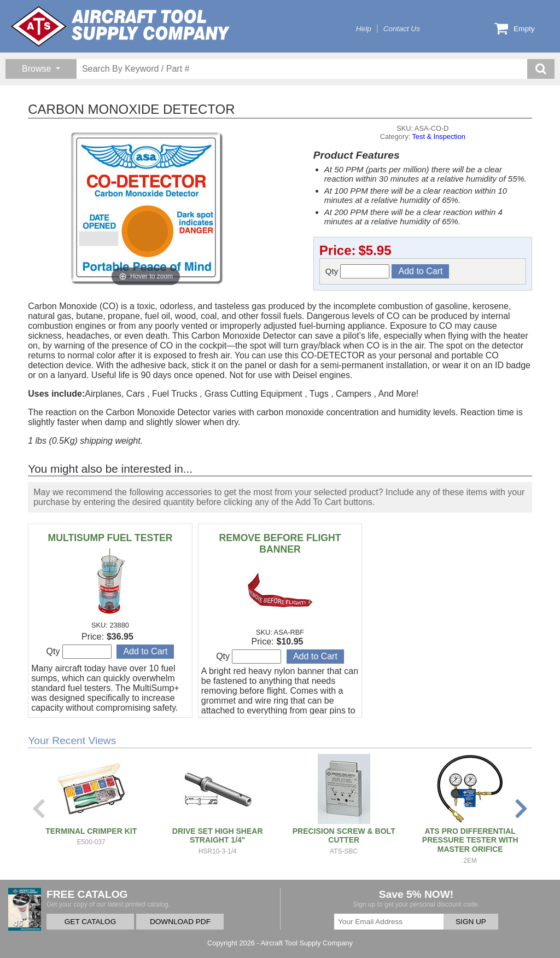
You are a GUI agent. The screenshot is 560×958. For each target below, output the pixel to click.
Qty (358, 271)
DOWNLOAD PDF (180, 922)
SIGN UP (471, 922)
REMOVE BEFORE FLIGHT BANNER (280, 544)
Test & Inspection (438, 137)
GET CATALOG (90, 922)
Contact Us (402, 29)
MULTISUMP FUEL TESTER (110, 538)
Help (364, 29)
